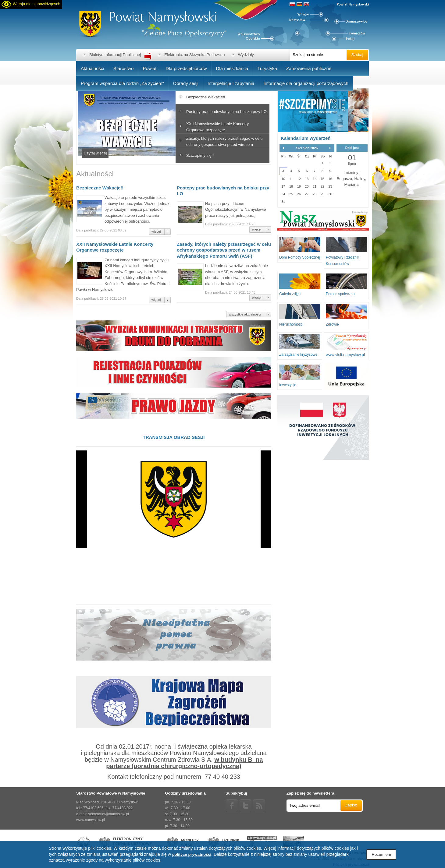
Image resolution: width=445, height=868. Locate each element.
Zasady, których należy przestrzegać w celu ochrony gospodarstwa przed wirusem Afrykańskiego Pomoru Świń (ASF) (224, 250)
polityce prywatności (192, 854)
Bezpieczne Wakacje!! (100, 188)
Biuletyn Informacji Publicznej (115, 55)
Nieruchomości (291, 324)
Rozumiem (381, 854)
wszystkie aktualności (245, 314)
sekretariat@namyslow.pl (109, 814)
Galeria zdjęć (290, 294)
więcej (156, 231)
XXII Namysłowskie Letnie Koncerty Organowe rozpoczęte (115, 247)
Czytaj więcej (95, 153)
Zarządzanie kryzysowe (298, 355)
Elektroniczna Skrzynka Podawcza (195, 55)
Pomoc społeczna (340, 294)
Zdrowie (332, 324)
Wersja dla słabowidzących (37, 4)
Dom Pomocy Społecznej (300, 257)
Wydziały (246, 55)
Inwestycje (288, 385)
